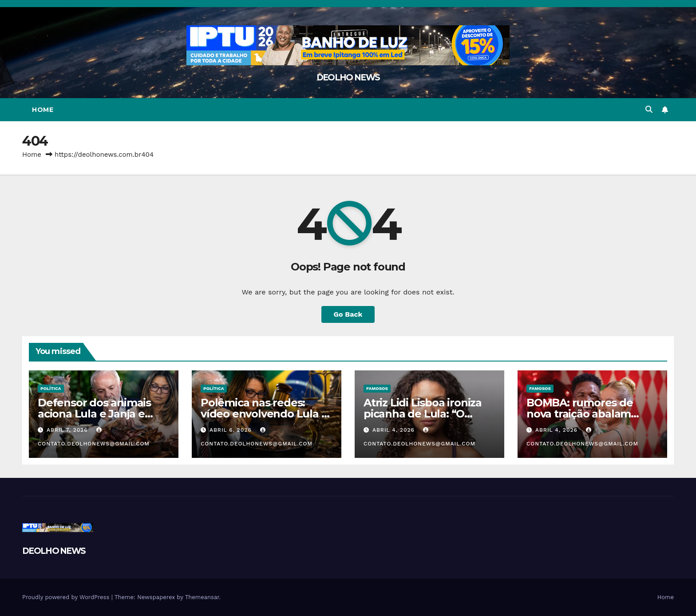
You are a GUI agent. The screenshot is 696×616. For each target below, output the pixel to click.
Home (43, 110)
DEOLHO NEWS (348, 77)
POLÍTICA (51, 388)
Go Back (348, 314)
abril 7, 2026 (68, 430)
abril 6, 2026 (232, 430)
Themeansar (202, 597)
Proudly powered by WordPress (67, 597)
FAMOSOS (377, 388)
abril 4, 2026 (395, 430)
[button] (649, 109)
